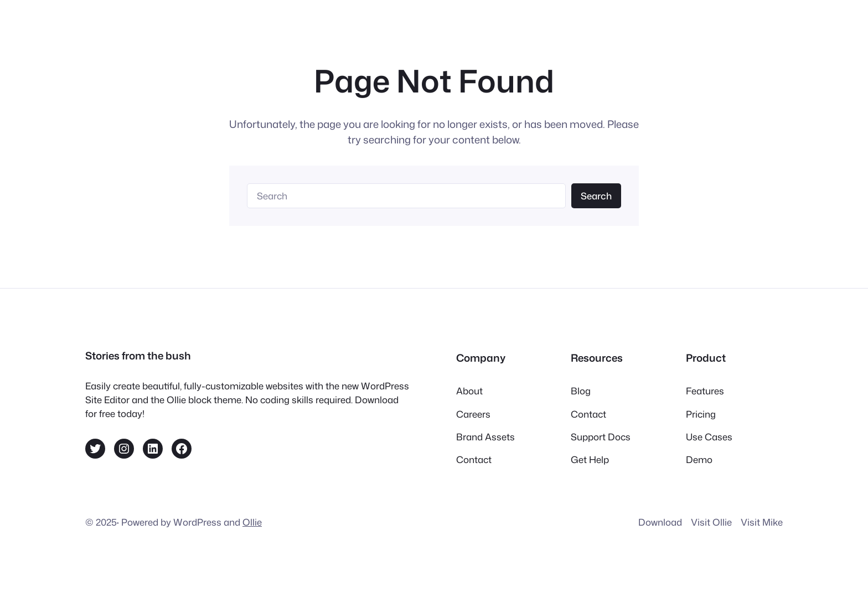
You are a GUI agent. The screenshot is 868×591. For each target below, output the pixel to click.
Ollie (252, 522)
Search (596, 196)
